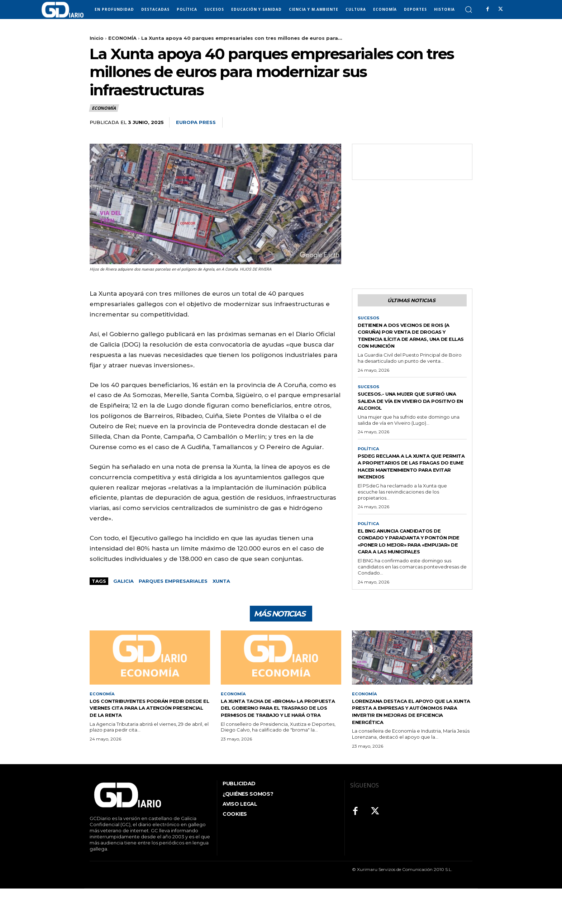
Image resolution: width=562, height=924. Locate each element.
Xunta (221, 581)
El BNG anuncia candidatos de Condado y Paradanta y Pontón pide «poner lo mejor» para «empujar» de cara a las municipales (411, 569)
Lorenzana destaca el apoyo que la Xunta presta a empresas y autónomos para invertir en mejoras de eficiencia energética (411, 746)
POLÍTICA (369, 466)
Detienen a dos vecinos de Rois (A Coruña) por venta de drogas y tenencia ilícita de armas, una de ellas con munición (412, 340)
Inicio (97, 38)
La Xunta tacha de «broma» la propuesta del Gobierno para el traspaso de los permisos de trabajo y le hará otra (278, 746)
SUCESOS (369, 320)
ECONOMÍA (122, 38)
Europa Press (196, 122)
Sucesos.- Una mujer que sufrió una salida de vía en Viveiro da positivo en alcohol (405, 414)
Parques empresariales (173, 581)
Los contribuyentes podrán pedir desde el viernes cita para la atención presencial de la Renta (149, 743)
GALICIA (123, 581)
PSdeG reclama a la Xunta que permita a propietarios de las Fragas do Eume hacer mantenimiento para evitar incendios (411, 487)
